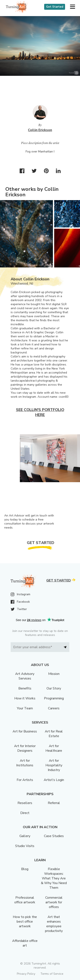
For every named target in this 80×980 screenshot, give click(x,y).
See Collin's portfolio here (40, 412)
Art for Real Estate (54, 734)
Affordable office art (25, 943)
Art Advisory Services (25, 676)
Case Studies (54, 836)
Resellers (25, 803)
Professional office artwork (25, 900)
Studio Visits (25, 846)
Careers (54, 708)
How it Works (25, 698)
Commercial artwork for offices (54, 902)
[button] (72, 7)
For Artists (25, 780)
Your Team (25, 708)
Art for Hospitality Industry (54, 765)
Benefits (25, 688)
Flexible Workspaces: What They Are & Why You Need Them (54, 878)
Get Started (55, 7)
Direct (25, 813)
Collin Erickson (40, 130)
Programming (54, 698)
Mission (54, 674)
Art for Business (25, 731)
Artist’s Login (54, 780)
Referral (54, 803)
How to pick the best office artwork (25, 922)
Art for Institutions (25, 763)
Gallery (25, 836)
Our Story (54, 688)
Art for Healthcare (54, 748)
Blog (25, 869)
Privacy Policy (26, 974)
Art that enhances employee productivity (54, 924)
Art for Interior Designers (25, 748)
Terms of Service (52, 974)
